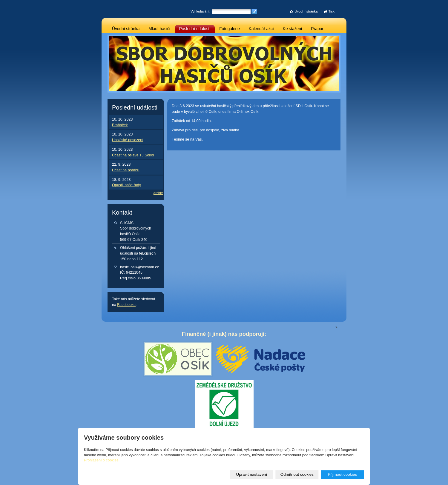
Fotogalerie (230, 29)
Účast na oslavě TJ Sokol (133, 155)
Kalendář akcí (261, 29)
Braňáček (120, 125)
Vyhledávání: (200, 11)
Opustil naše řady (126, 185)
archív (158, 193)
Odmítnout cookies (297, 474)
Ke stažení (293, 29)
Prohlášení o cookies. (102, 460)
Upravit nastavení (252, 474)
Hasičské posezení (128, 140)
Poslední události (195, 29)
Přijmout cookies (342, 474)
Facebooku (126, 305)
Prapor (317, 29)
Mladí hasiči (159, 29)
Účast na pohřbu (126, 170)
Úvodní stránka (126, 29)
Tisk (331, 11)
